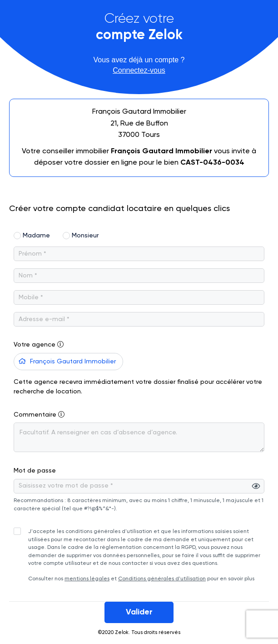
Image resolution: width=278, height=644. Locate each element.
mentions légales (87, 579)
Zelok (122, 633)
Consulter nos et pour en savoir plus (144, 555)
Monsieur (85, 236)
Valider (139, 612)
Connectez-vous (139, 70)
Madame (36, 236)
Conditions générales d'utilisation (162, 579)
